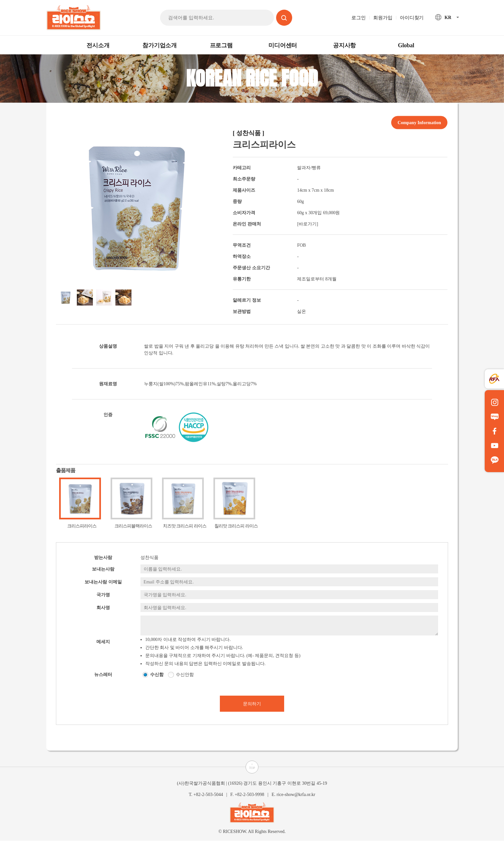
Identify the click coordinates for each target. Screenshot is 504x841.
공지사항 (344, 45)
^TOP (252, 766)
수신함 (157, 675)
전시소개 (98, 45)
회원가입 (383, 18)
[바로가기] (307, 224)
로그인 (358, 18)
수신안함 (185, 675)
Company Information (419, 122)
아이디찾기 (412, 18)
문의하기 (252, 704)
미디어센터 (283, 45)
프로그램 (221, 45)
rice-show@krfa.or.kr (296, 795)
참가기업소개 (160, 45)
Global (406, 45)
